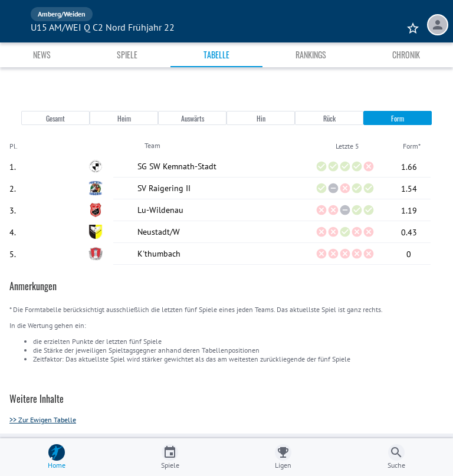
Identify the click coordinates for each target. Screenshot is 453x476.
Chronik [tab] (406, 55)
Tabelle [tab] (216, 55)
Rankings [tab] (311, 55)
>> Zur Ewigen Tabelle (43, 420)
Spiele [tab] (127, 55)
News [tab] (42, 55)
